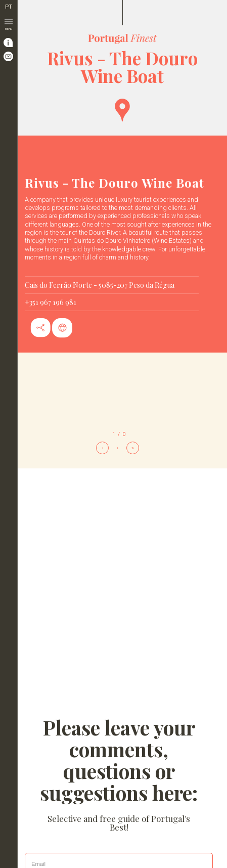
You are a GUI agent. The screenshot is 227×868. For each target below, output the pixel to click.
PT (9, 7)
